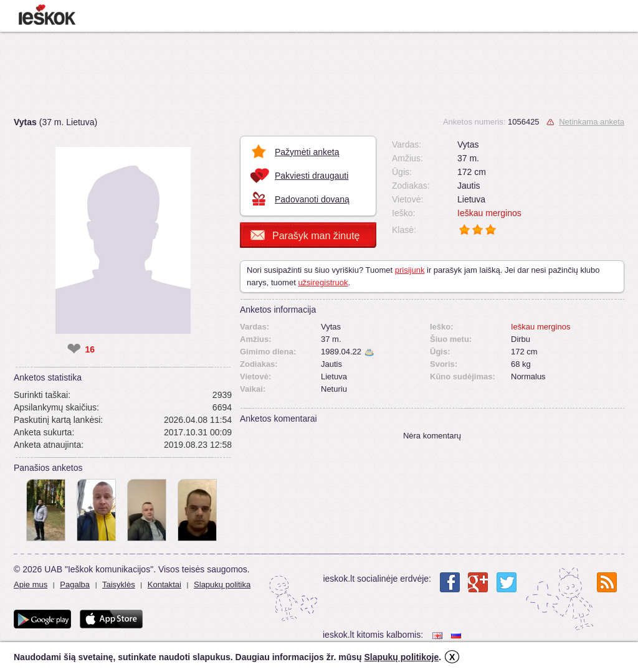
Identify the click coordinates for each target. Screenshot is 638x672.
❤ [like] (74, 349)
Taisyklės (119, 584)
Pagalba (75, 584)
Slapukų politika (222, 584)
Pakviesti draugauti (312, 176)
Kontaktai (164, 584)
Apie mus (31, 584)
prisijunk (410, 270)
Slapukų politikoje (401, 657)
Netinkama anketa (592, 122)
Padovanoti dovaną (312, 199)
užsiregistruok (323, 282)
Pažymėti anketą (307, 152)
